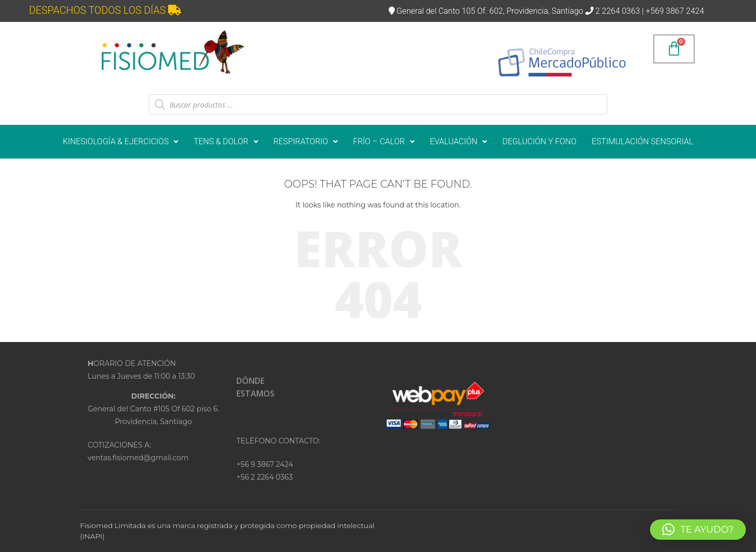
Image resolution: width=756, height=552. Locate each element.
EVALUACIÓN (459, 141)
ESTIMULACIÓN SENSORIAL (643, 141)
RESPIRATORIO (306, 141)
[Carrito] (674, 49)
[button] (120, 142)
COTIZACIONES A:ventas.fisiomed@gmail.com (138, 451)
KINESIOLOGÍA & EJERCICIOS (120, 141)
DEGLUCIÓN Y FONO (539, 141)
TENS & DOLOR (226, 141)
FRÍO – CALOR (384, 141)
